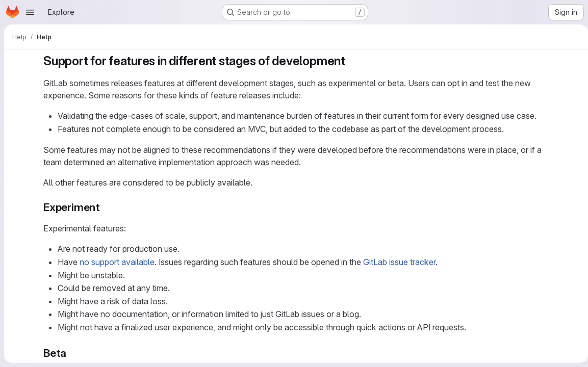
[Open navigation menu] (30, 12)
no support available (116, 262)
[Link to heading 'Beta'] (71, 353)
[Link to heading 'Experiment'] (104, 207)
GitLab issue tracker (398, 262)
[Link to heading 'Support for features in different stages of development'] (350, 61)
